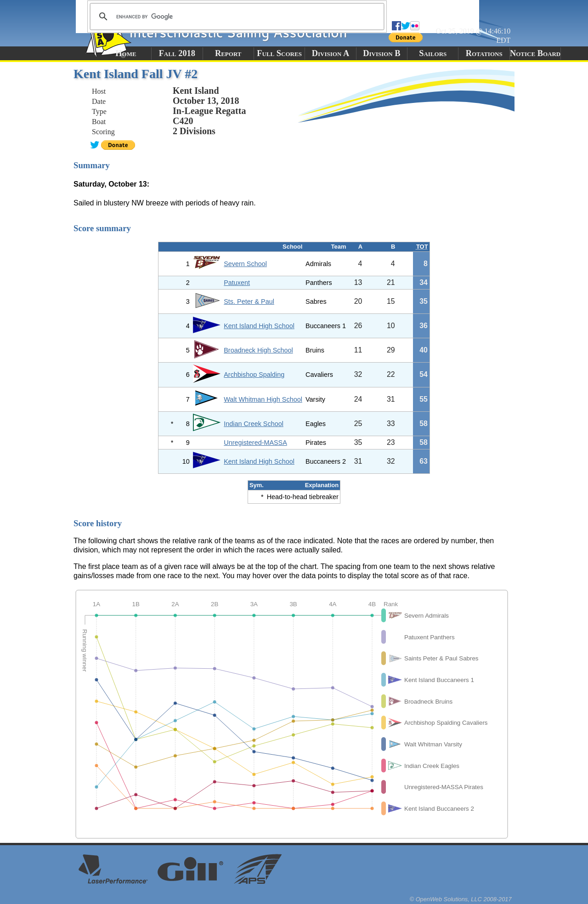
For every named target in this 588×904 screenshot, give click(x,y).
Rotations (484, 53)
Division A (331, 53)
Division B (382, 53)
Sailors (433, 53)
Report (228, 53)
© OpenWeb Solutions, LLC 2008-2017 (461, 899)
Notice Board (535, 53)
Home (126, 53)
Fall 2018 (177, 53)
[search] (236, 17)
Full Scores (279, 53)
